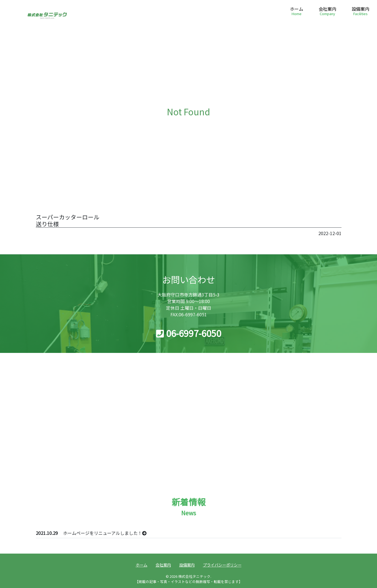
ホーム (297, 11)
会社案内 (327, 11)
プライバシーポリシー (222, 565)
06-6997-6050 (189, 333)
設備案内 (360, 11)
